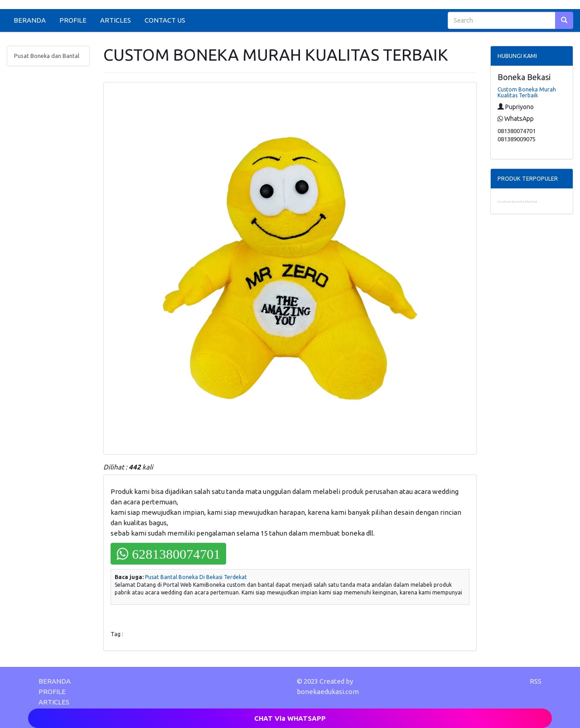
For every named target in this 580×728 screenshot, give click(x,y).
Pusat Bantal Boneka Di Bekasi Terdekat (196, 577)
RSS (536, 681)
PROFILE (73, 20)
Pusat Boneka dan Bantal (47, 56)
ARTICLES (116, 20)
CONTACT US (165, 20)
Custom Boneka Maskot (517, 202)
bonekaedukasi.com (328, 692)
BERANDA (30, 20)
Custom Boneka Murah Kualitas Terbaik (527, 92)
